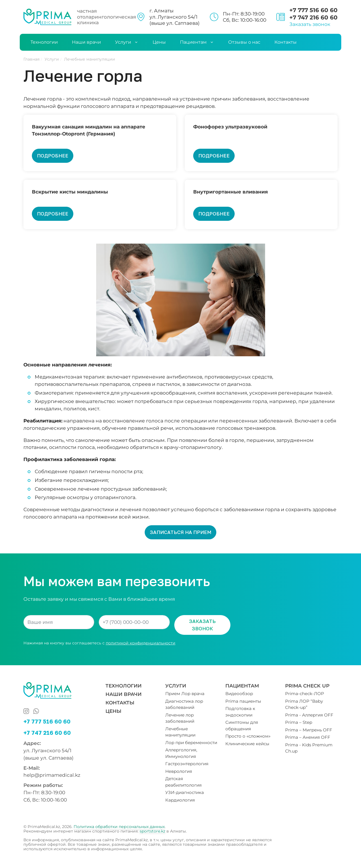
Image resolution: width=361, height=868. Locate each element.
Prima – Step (299, 722)
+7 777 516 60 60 (313, 10)
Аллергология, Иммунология (181, 753)
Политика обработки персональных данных (119, 827)
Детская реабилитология (183, 782)
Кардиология (180, 800)
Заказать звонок (310, 24)
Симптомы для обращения (242, 725)
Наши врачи (86, 42)
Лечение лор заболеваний (180, 718)
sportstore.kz (152, 831)
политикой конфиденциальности (141, 643)
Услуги (127, 42)
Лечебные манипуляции (180, 732)
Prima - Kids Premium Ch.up (309, 748)
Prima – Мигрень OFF (309, 730)
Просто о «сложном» (248, 736)
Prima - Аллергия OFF (309, 715)
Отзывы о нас (244, 42)
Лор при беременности (191, 743)
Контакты (286, 42)
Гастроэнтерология (187, 764)
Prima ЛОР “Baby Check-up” (304, 704)
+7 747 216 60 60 (313, 17)
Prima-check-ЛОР (305, 694)
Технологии (44, 42)
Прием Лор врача (185, 694)
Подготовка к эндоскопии (240, 712)
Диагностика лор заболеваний (184, 704)
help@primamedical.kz (52, 775)
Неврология (179, 771)
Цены (159, 42)
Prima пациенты (243, 701)
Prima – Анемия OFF (308, 737)
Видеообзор (239, 694)
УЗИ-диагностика (185, 792)
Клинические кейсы (247, 744)
